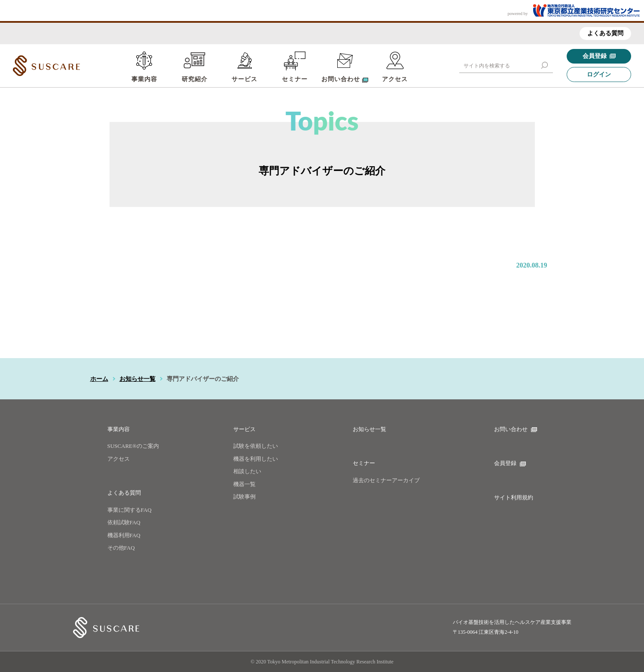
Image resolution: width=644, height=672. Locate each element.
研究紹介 (195, 79)
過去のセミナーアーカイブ (386, 480)
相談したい (247, 471)
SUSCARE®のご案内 (133, 446)
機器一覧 (244, 484)
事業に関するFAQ (130, 510)
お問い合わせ (515, 429)
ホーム (99, 379)
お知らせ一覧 (137, 379)
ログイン (599, 74)
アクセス (395, 79)
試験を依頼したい (256, 446)
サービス (244, 79)
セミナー (295, 79)
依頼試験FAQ (124, 522)
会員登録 (599, 56)
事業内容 (144, 79)
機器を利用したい (256, 459)
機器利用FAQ (124, 535)
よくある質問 (605, 33)
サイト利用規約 (514, 497)
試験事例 (244, 497)
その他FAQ (121, 548)
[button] (544, 65)
